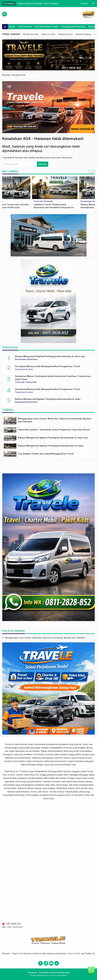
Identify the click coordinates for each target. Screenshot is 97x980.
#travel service (66, 34)
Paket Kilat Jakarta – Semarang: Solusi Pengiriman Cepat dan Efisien (54, 430)
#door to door (48, 34)
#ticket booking (83, 34)
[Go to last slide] (90, 171)
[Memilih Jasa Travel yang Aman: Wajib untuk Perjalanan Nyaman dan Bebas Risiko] (25, 188)
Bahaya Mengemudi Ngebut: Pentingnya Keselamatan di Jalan (48, 399)
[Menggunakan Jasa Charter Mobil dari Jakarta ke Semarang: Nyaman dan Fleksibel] (10, 420)
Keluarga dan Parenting (73, 27)
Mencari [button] (43, 164)
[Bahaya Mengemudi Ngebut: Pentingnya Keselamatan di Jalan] (10, 446)
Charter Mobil (25, 27)
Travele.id (9, 744)
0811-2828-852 (14, 924)
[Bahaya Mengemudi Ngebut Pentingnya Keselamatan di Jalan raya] (10, 438)
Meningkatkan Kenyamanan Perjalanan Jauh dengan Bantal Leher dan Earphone (71, 207)
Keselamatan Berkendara (26, 359)
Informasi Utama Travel (47, 27)
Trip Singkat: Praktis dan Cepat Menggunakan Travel (46, 454)
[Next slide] (93, 171)
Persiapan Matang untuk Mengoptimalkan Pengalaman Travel (48, 366)
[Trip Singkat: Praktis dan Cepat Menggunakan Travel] (10, 454)
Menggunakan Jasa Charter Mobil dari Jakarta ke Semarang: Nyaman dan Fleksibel (45, 638)
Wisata (7, 201)
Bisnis (12, 27)
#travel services (31, 34)
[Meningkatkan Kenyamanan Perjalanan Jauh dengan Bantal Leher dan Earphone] (72, 188)
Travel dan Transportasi (26, 382)
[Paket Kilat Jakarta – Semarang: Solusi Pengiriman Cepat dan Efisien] (10, 430)
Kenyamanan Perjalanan (62, 201)
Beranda (6, 953)
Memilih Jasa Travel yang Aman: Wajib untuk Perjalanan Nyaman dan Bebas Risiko (24, 207)
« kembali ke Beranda (13, 158)
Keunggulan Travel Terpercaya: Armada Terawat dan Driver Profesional (51, 3)
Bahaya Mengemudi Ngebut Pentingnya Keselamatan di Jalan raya (50, 356)
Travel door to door (24, 369)
